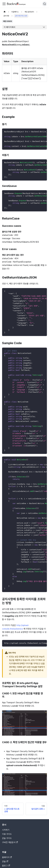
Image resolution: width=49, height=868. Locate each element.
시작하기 (6, 830)
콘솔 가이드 (7, 838)
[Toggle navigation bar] (4, 4)
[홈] (5, 12)
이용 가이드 (7, 834)
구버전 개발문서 (10, 842)
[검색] (45, 4)
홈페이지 (7, 857)
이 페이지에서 (10, 27)
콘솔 (5, 861)
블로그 (6, 866)
